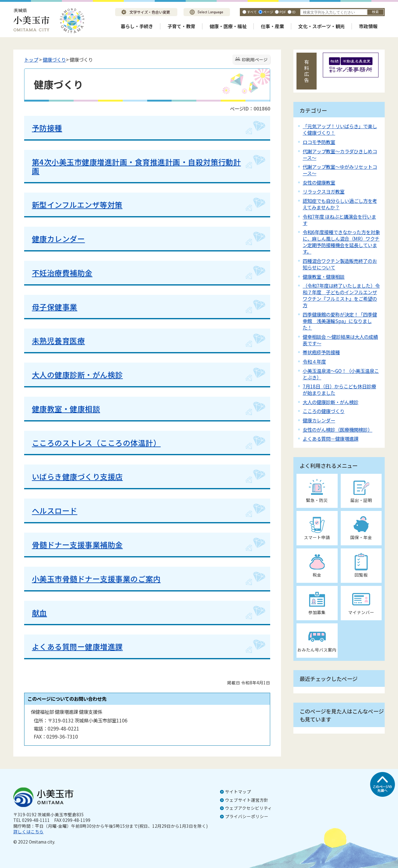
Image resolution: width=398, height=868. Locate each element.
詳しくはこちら (28, 831)
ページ (268, 12)
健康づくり (54, 59)
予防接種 (47, 128)
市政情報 (368, 26)
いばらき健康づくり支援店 (77, 476)
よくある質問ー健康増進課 (77, 646)
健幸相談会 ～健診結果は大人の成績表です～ (340, 340)
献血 (39, 613)
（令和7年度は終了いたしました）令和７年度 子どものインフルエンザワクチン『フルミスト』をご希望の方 (341, 295)
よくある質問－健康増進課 (331, 438)
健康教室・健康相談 (66, 409)
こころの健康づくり (324, 411)
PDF (283, 12)
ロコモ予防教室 (319, 142)
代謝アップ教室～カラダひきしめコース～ (340, 154)
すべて (252, 12)
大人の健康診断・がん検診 (77, 375)
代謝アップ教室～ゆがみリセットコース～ (340, 170)
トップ (31, 59)
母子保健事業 (55, 307)
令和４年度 (314, 361)
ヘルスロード (55, 510)
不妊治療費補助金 (62, 273)
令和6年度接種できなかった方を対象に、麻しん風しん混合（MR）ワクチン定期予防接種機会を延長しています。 (341, 242)
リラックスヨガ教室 (324, 191)
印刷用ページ (255, 59)
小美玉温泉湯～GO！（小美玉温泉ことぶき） (341, 374)
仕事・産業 (273, 26)
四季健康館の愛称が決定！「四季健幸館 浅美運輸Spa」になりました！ (340, 321)
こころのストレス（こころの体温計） (96, 443)
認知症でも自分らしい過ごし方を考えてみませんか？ (340, 204)
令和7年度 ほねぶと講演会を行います (339, 220)
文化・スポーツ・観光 (322, 26)
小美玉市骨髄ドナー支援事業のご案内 (96, 579)
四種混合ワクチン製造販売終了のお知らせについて (340, 264)
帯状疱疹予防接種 (321, 352)
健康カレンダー (58, 239)
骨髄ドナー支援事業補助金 (77, 545)
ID (294, 12)
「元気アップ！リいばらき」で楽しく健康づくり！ (340, 129)
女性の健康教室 (319, 182)
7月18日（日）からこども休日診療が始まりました (339, 389)
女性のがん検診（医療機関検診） (337, 430)
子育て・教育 (181, 26)
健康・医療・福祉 (228, 26)
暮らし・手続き (137, 26)
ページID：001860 (250, 108)
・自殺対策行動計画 (136, 166)
